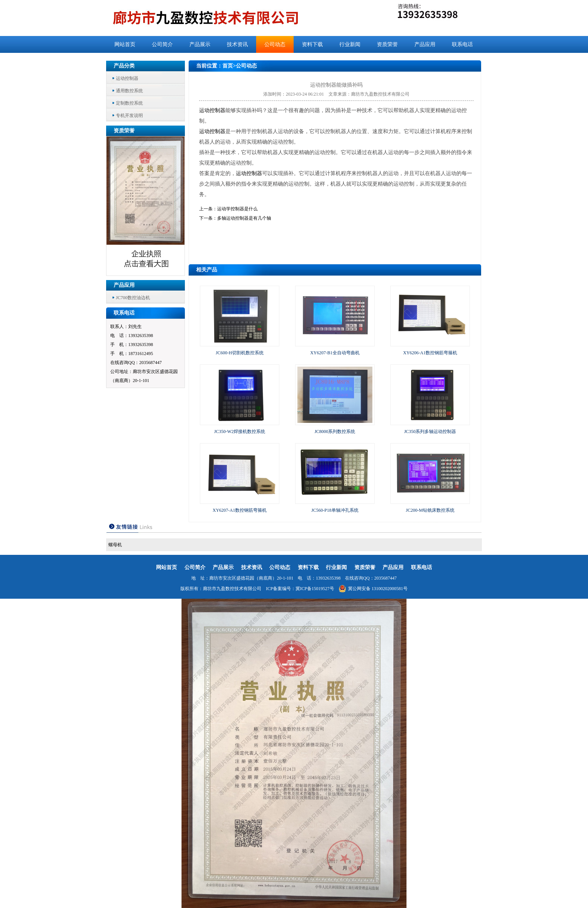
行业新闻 (350, 44)
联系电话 (462, 44)
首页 (228, 66)
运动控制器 (127, 78)
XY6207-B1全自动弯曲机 (335, 353)
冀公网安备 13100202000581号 (373, 589)
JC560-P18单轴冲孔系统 (335, 510)
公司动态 (275, 44)
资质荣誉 (387, 44)
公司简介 (162, 44)
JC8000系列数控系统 (335, 432)
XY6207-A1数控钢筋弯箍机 (240, 510)
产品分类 (124, 66)
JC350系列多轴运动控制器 (430, 432)
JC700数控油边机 (133, 298)
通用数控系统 (129, 91)
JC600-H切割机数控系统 (239, 353)
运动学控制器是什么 (237, 209)
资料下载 (312, 44)
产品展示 (200, 44)
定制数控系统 (129, 103)
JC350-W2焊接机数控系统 (240, 432)
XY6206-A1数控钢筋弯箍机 (430, 353)
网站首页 (125, 44)
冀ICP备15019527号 (315, 589)
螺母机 (115, 545)
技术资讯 (237, 44)
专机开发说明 (129, 115)
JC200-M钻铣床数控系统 (430, 510)
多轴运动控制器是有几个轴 (244, 218)
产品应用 (425, 44)
